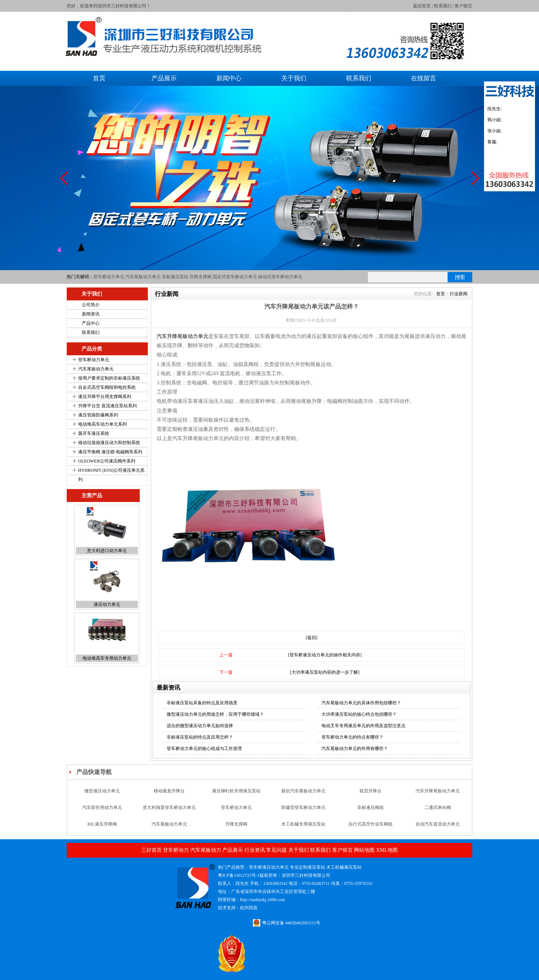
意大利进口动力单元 (107, 551)
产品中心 (91, 323)
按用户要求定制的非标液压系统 (109, 378)
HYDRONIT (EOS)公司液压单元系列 (111, 475)
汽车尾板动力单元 (143, 277)
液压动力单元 (107, 604)
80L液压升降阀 (102, 824)
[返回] (312, 638)
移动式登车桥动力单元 (280, 277)
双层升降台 (371, 791)
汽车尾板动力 (206, 850)
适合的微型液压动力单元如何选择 (200, 726)
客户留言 (463, 6)
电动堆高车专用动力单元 (107, 658)
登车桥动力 (176, 850)
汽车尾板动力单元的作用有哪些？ (355, 749)
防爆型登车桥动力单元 (303, 808)
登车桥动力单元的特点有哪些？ (352, 737)
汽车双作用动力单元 (102, 808)
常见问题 (277, 850)
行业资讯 (255, 850)
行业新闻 (459, 294)
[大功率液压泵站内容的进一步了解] (325, 672)
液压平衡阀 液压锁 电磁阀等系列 (110, 452)
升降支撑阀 (201, 277)
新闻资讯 (91, 314)
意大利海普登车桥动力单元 (169, 808)
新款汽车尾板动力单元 (303, 791)
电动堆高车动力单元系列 (102, 424)
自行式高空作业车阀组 (371, 824)
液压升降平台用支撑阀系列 (105, 397)
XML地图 (387, 850)
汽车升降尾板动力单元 (182, 336)
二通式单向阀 (438, 808)
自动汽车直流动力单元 (438, 824)
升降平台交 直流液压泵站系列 (107, 406)
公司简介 (91, 305)
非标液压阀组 (371, 808)
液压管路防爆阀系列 (98, 415)
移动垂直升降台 (169, 791)
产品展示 (164, 78)
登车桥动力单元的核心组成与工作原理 (204, 749)
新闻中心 (229, 78)
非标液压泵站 (175, 277)
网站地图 (364, 850)
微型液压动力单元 (102, 791)
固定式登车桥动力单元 (235, 277)
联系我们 (443, 6)
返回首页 (422, 6)
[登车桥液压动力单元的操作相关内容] (325, 655)
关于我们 (294, 78)
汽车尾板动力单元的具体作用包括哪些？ (361, 703)
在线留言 (424, 78)
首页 (99, 78)
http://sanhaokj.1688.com (262, 900)
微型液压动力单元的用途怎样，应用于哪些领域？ (215, 714)
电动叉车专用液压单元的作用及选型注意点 (364, 726)
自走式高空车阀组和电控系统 (107, 387)
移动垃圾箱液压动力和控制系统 (109, 443)
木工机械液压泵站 (344, 867)
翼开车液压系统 (94, 433)
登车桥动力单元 (109, 277)
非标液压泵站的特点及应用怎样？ (200, 737)
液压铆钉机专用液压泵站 (236, 791)
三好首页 (152, 850)
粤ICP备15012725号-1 (239, 875)
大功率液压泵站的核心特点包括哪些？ (359, 714)
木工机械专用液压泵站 (303, 824)
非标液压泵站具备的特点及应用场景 (202, 703)
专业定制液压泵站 (307, 867)
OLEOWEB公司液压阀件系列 (107, 461)
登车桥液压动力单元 (269, 867)
